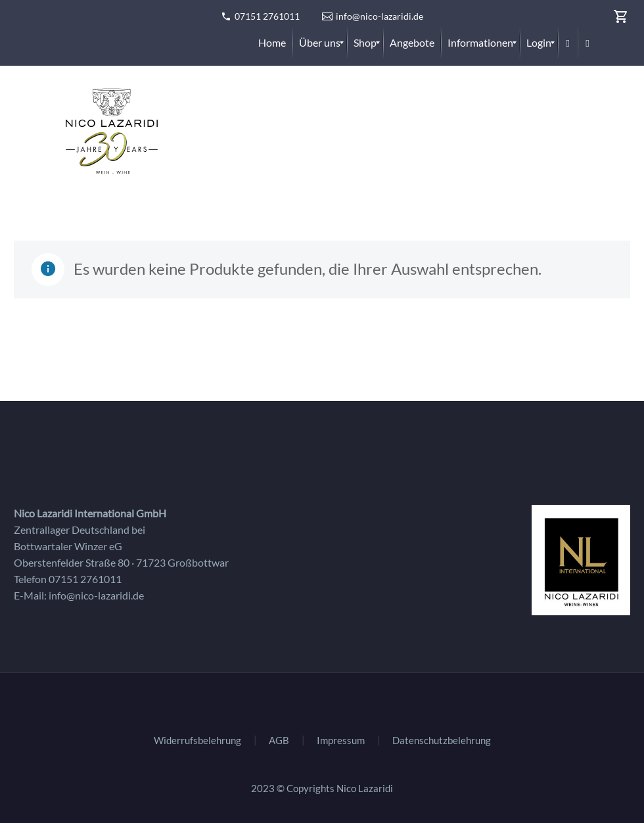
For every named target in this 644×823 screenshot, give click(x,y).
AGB (279, 741)
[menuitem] (272, 43)
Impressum (341, 741)
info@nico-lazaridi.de (379, 16)
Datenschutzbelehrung (442, 741)
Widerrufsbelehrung (197, 741)
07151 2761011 (267, 16)
